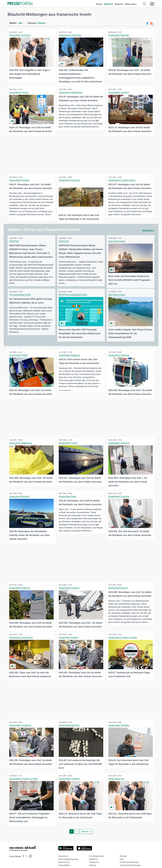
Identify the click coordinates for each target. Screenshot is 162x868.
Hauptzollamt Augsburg (70, 354)
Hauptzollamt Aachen (69, 441)
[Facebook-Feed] (147, 23)
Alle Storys (148, 230)
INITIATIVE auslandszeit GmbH (73, 294)
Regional (119, 4)
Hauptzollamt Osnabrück (21, 722)
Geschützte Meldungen (130, 862)
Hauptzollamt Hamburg (119, 354)
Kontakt (123, 853)
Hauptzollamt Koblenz (69, 635)
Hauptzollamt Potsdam (20, 180)
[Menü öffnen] (152, 4)
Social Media (64, 862)
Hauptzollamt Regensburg (71, 92)
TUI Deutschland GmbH (20, 294)
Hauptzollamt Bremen (118, 586)
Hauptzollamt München (119, 35)
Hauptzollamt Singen (19, 354)
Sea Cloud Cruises (117, 240)
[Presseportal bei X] (26, 853)
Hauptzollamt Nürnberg (70, 180)
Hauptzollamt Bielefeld (20, 494)
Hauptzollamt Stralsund (119, 441)
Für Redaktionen (96, 853)
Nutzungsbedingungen (68, 856)
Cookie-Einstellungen (129, 859)
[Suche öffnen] (144, 4)
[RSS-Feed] (151, 23)
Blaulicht (109, 4)
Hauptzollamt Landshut (119, 92)
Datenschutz (64, 859)
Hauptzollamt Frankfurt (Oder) (122, 180)
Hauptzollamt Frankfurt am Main (123, 635)
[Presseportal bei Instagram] (30, 853)
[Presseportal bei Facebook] (23, 853)
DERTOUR (14, 240)
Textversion (94, 859)
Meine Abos (131, 4)
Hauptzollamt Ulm (117, 776)
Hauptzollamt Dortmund (20, 35)
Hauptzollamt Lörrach (19, 92)
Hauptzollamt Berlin (68, 494)
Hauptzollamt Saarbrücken (21, 635)
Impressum (63, 853)
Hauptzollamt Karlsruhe (119, 494)
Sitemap (93, 862)
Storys (99, 4)
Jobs (122, 856)
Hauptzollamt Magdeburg (21, 441)
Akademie (93, 856)
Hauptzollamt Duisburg (69, 586)
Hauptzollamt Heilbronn (20, 586)
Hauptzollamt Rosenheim (70, 35)
